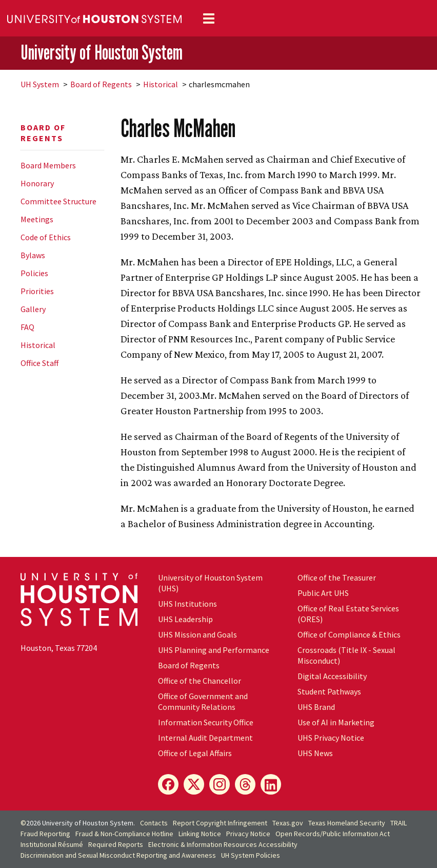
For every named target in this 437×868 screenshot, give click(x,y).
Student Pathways (329, 691)
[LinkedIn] (271, 784)
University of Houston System (102, 52)
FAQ (27, 327)
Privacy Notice (248, 834)
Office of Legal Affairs (195, 753)
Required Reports (116, 844)
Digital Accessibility (332, 676)
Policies (34, 273)
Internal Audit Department (205, 738)
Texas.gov (288, 823)
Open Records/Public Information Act (333, 834)
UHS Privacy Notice (331, 738)
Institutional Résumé (52, 844)
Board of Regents (101, 84)
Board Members (48, 165)
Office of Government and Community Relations (203, 701)
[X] (194, 784)
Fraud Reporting (45, 834)
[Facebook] (168, 784)
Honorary (37, 183)
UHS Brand (316, 707)
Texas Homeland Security (347, 823)
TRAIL (399, 823)
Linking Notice (200, 834)
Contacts (154, 823)
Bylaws (33, 255)
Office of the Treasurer (337, 577)
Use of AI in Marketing (336, 722)
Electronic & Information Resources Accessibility (223, 844)
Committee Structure (58, 201)
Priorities (37, 291)
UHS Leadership (185, 619)
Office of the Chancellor (200, 681)
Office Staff (39, 363)
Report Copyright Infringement (220, 823)
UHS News (315, 753)
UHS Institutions (187, 604)
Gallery (33, 309)
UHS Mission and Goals (197, 634)
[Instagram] (220, 784)
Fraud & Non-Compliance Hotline (124, 834)
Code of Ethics (46, 237)
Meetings (37, 219)
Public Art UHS (323, 593)
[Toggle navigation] (209, 18)
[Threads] (245, 784)
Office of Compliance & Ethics (349, 634)
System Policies (251, 855)
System (40, 84)
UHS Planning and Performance (214, 650)
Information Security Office (206, 722)
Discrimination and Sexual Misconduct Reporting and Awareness (118, 855)
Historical (161, 84)
